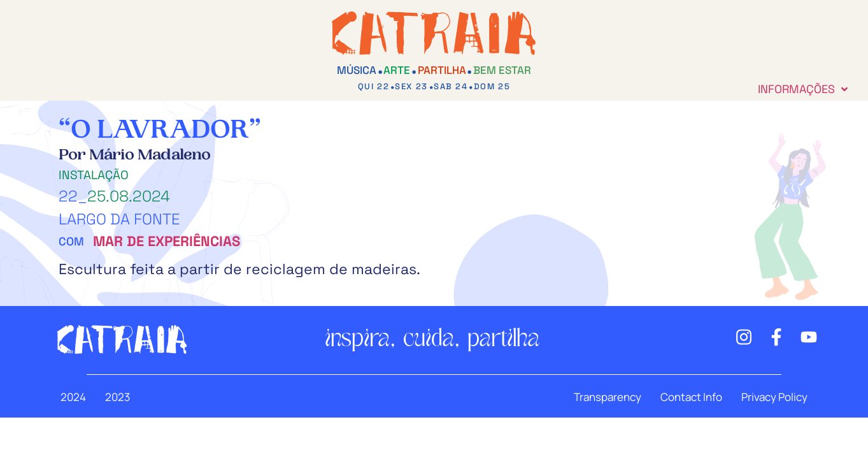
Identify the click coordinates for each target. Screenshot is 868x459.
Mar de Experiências (167, 241)
